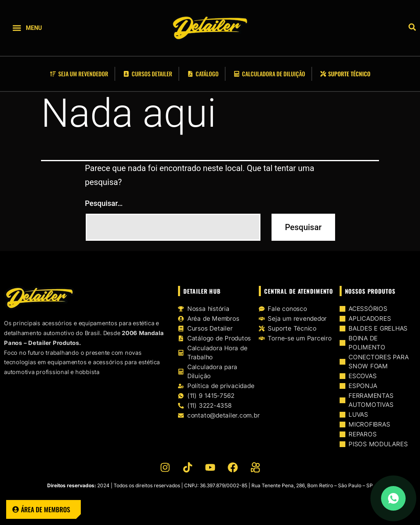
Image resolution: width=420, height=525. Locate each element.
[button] (17, 28)
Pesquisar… (104, 203)
